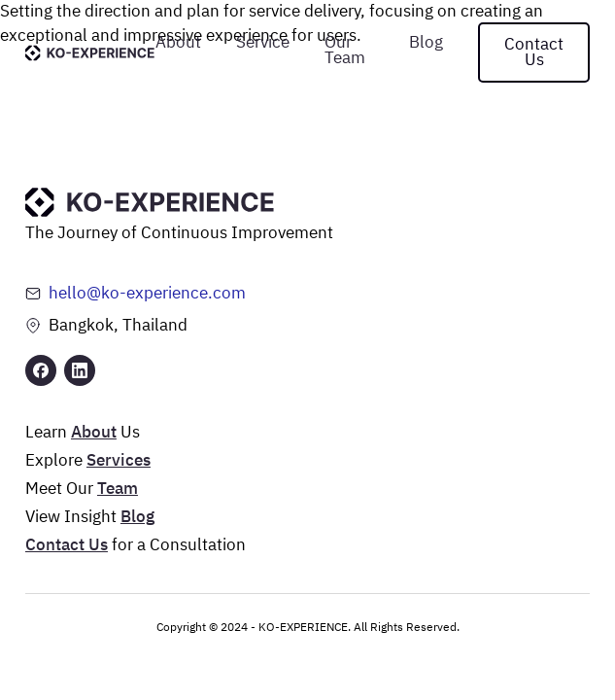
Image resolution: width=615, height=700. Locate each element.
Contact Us (534, 53)
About (178, 43)
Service (263, 43)
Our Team (345, 51)
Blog (426, 43)
